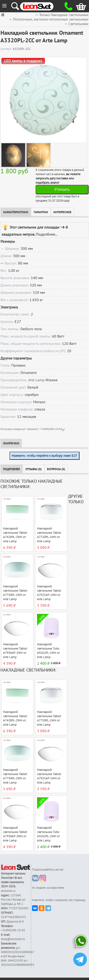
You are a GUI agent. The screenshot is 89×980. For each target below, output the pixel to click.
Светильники (78, 24)
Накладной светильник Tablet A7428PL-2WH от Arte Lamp (15, 535)
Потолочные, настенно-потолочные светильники (51, 20)
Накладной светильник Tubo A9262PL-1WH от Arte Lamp (48, 651)
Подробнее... (47, 234)
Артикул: (7, 49)
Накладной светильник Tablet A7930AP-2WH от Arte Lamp (15, 651)
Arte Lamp (36, 380)
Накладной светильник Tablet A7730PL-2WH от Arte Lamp (15, 593)
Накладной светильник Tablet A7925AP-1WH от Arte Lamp (49, 593)
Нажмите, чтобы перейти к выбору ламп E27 (44, 456)
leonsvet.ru (8, 891)
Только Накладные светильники (64, 15)
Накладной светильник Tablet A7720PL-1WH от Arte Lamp (49, 535)
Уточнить (62, 189)
